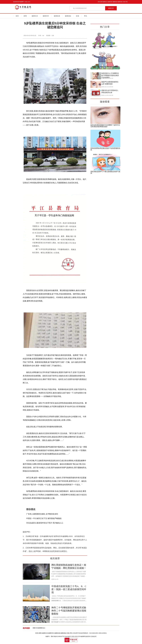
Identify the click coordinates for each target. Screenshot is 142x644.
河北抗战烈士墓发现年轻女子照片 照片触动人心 (45, 523)
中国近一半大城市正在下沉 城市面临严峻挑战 (44, 518)
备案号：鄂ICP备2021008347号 (55, 636)
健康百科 (110, 2)
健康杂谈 (115, 2)
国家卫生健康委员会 (39, 628)
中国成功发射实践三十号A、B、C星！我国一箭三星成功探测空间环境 (69, 589)
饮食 (124, 2)
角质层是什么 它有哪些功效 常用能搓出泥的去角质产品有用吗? (110, 75)
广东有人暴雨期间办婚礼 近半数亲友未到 (42, 514)
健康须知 (120, 2)
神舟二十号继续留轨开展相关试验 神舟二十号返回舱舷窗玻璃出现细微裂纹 (69, 611)
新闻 (101, 2)
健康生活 (105, 2)
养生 (127, 2)
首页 (99, 2)
